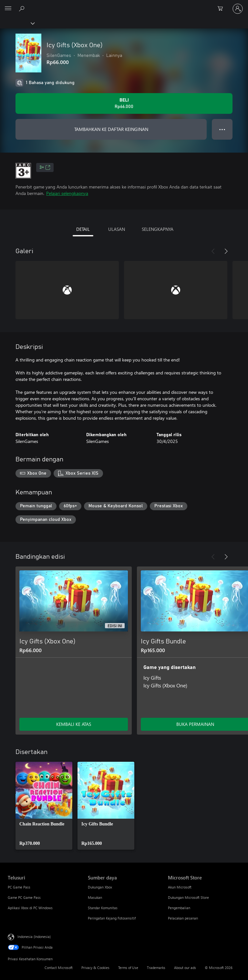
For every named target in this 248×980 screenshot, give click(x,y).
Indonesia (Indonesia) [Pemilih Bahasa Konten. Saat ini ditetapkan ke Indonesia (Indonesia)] (34, 937)
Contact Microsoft (59, 968)
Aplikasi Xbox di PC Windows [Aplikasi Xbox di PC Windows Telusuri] (30, 908)
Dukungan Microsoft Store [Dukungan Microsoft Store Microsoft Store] (188, 897)
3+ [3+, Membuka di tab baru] (45, 167)
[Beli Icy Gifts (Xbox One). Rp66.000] (124, 103)
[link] (44, 806)
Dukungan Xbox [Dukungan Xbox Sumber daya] (100, 887)
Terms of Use (128, 968)
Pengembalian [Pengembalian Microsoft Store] (179, 908)
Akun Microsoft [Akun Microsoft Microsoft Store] (180, 887)
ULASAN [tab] (117, 229)
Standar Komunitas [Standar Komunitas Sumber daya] (103, 908)
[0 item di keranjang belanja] (222, 9)
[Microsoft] (124, 5)
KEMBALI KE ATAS (74, 724)
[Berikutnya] (226, 251)
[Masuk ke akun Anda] (238, 9)
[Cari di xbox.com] (23, 8)
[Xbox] (17, 23)
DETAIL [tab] (83, 229)
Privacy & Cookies (95, 968)
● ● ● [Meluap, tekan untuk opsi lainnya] (222, 129)
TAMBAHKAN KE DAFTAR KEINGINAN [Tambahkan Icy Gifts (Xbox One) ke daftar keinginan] (111, 129)
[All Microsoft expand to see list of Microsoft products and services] (8, 9)
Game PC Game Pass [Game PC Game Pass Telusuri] (24, 897)
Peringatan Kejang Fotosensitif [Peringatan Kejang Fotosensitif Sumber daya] (112, 918)
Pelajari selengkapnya (67, 193)
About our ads (185, 968)
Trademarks (156, 968)
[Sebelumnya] (213, 251)
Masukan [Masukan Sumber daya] (95, 897)
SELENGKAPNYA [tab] (158, 229)
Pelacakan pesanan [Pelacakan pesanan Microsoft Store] (183, 918)
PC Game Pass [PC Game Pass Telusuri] (19, 887)
